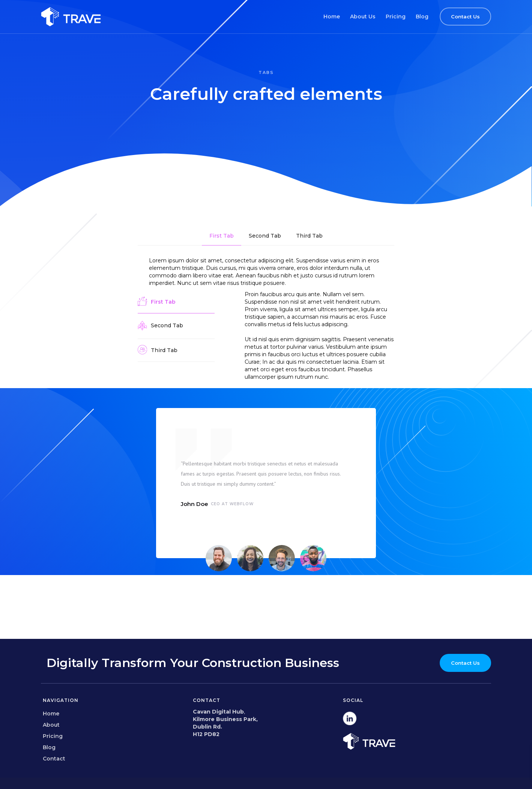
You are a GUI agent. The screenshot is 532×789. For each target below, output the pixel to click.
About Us (363, 17)
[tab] (222, 236)
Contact (54, 759)
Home (332, 17)
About (51, 725)
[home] (71, 17)
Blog (422, 17)
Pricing (396, 17)
